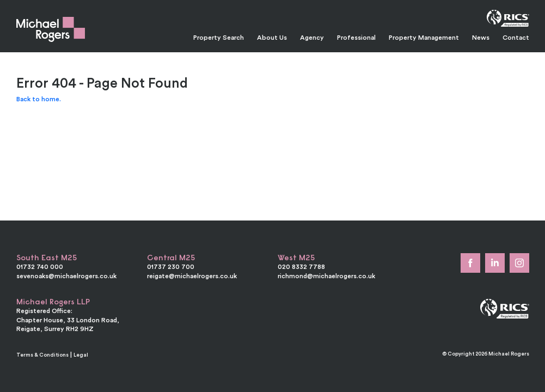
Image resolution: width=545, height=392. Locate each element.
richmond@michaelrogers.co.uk (326, 276)
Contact (516, 37)
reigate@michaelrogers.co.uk (192, 276)
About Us (272, 37)
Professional (356, 37)
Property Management (424, 37)
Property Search (219, 37)
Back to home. (39, 99)
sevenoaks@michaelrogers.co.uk (66, 276)
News (481, 37)
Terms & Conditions (42, 355)
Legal (81, 355)
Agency (312, 37)
